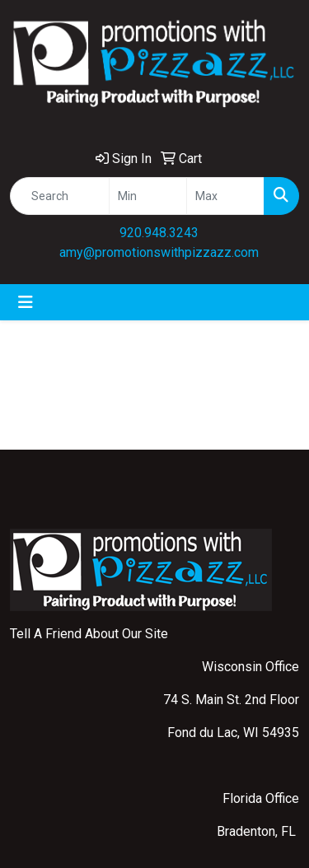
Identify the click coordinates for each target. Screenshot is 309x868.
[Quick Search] (60, 196)
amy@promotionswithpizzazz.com (159, 252)
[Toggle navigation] (26, 302)
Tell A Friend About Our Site (89, 634)
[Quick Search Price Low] (148, 196)
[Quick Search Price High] (225, 196)
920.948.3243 (159, 233)
